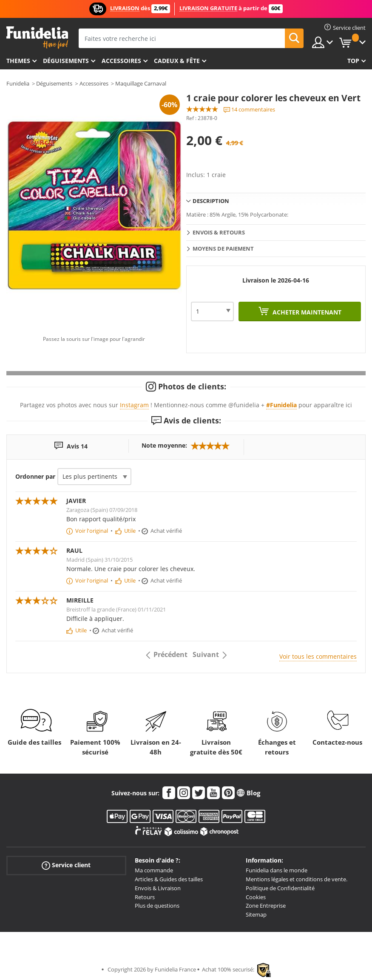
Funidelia (18, 83)
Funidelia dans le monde (277, 870)
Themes (18, 61)
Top (353, 61)
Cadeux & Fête (177, 61)
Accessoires (121, 61)
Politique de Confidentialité (280, 888)
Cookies (256, 897)
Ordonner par (35, 476)
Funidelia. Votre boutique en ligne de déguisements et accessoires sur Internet (37, 38)
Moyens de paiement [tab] (223, 249)
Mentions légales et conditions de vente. (297, 879)
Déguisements (66, 61)
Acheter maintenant (306, 312)
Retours (145, 897)
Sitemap (256, 914)
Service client (66, 865)
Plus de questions (157, 906)
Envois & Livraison (158, 888)
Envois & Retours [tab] (219, 232)
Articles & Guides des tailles (169, 879)
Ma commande (154, 870)
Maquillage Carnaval (141, 83)
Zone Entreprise (266, 906)
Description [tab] (211, 201)
